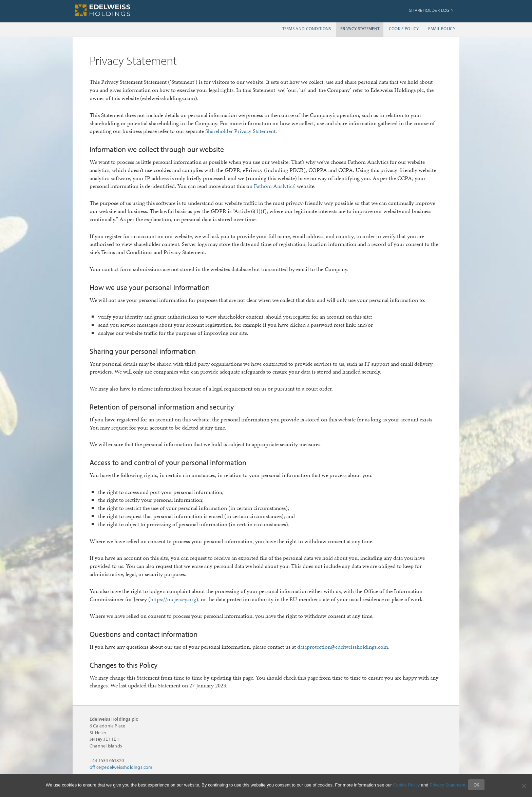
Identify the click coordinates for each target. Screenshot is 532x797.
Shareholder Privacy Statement (240, 131)
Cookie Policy (406, 786)
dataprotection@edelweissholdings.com (343, 647)
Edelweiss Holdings (123, 10)
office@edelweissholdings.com (121, 767)
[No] (524, 786)
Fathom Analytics (274, 186)
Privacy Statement (448, 786)
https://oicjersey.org (173, 599)
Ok (478, 786)
